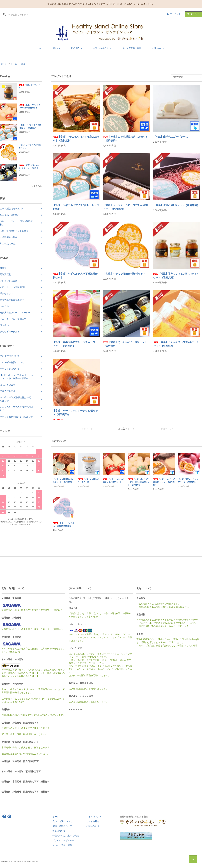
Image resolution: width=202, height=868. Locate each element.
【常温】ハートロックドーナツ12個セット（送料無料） (75, 413)
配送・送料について (62, 826)
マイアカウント (94, 817)
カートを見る (93, 821)
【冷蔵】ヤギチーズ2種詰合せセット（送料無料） (164, 482)
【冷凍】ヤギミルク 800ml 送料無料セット (114, 481)
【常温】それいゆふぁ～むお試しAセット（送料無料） (76, 139)
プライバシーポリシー (63, 840)
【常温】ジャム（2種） (29, 86)
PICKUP (77, 48)
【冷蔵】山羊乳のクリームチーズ (89, 481)
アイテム (193, 14)
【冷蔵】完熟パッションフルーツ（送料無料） (188, 481)
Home (40, 48)
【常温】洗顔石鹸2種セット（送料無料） (176, 205)
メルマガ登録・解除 (132, 48)
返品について (59, 831)
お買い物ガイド (103, 48)
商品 (57, 48)
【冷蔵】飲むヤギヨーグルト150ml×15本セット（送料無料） (139, 482)
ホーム (4, 64)
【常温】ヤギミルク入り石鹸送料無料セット (75, 276)
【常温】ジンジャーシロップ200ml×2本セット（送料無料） (125, 207)
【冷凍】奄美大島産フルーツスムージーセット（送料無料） (75, 344)
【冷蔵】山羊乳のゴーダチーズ (171, 137)
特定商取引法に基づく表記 (66, 836)
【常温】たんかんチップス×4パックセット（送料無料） (176, 344)
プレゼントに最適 (18, 64)
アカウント (175, 14)
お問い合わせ (158, 48)
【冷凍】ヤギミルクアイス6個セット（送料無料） (30, 126)
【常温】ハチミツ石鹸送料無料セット (30, 147)
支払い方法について (62, 821)
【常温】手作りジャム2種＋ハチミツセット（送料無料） (176, 276)
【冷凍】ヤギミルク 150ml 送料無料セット (30, 106)
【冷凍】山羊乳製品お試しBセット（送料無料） (63, 481)
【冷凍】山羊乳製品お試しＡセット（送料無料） (125, 139)
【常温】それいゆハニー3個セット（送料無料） (30, 168)
